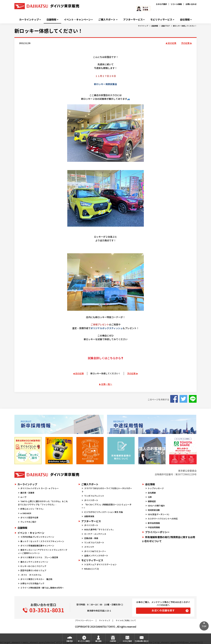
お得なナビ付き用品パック (33, 583)
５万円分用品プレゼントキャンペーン (37, 537)
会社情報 (185, 20)
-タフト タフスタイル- (31, 575)
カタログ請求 (161, 4)
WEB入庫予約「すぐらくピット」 (99, 529)
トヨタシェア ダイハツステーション (100, 564)
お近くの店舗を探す (163, 610)
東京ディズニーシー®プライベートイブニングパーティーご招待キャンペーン (43, 551)
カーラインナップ (29, 20)
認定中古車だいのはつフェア (33, 570)
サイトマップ (105, 620)
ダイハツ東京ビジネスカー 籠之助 (36, 579)
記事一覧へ (107, 384)
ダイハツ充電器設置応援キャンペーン (37, 546)
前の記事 (172, 43)
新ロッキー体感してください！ (185, 26)
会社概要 (152, 493)
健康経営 (152, 501)
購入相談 (98, 641)
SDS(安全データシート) (158, 514)
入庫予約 (113, 641)
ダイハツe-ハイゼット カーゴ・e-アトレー (40, 488)
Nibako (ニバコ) (92, 569)
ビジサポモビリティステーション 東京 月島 (104, 512)
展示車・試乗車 (27, 493)
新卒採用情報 (154, 523)
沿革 (150, 497)
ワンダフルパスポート (94, 542)
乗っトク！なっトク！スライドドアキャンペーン (42, 541)
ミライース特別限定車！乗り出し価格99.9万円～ (42, 588)
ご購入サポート (107, 20)
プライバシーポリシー (157, 532)
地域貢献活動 (154, 510)
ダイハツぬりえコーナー (95, 551)
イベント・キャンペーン (77, 20)
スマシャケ (89, 547)
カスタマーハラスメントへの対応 (163, 519)
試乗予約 (70, 641)
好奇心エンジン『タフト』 (32, 509)
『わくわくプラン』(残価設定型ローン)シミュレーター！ (106, 506)
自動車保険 (89, 516)
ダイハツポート (91, 500)
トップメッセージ (156, 488)
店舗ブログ (166, 26)
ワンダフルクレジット (94, 496)
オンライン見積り (84, 641)
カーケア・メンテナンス (95, 534)
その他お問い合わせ (142, 641)
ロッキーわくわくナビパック (33, 566)
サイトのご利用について (126, 620)
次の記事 (185, 43)
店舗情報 (51, 20)
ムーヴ (23, 497)
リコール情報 (176, 4)
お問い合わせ (191, 4)
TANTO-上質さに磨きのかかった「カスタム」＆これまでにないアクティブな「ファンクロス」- (43, 503)
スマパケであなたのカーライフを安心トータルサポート (107, 490)
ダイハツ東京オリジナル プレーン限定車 (39, 557)
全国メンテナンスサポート (96, 556)
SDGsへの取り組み (156, 506)
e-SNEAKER (26, 513)
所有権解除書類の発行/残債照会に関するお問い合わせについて (169, 539)
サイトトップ (143, 26)
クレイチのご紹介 (28, 522)
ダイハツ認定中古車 (29, 518)
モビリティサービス (161, 20)
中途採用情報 (154, 527)
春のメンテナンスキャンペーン (34, 562)
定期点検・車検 (91, 538)
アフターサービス (133, 20)
